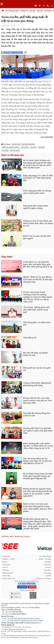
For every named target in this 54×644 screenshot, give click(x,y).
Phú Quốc (41, 147)
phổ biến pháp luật (28, 144)
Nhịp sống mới (7, 573)
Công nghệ (6, 565)
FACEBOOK (22, 587)
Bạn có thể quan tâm (13, 155)
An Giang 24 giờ (12, 10)
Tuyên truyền (16, 144)
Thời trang (6, 576)
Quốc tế (5, 567)
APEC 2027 (25, 147)
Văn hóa (48, 567)
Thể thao (5, 570)
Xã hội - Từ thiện (44, 10)
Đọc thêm (7, 257)
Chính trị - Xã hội (28, 10)
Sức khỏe (47, 570)
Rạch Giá (33, 147)
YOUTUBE (32, 587)
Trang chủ (6, 556)
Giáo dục (48, 562)
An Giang (5, 151)
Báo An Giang (15, 151)
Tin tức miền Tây (8, 578)
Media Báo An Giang (43, 578)
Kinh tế (5, 562)
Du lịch (48, 576)
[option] (27, 546)
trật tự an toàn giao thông (11, 147)
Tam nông (47, 573)
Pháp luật (47, 565)
